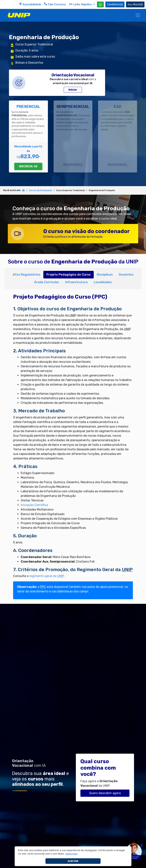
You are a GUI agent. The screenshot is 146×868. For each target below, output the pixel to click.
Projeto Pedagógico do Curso (69, 275)
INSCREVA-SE (28, 166)
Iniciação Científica (34, 505)
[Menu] (138, 15)
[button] (72, 854)
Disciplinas (105, 275)
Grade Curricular (47, 282)
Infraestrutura (76, 282)
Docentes (126, 275)
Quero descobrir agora (105, 793)
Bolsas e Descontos (29, 63)
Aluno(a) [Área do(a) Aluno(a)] (135, 4)
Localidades (103, 282)
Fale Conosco (55, 4)
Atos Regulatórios (27, 275)
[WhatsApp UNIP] (100, 4)
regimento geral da (47, 576)
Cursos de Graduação (40, 190)
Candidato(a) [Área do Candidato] (115, 4)
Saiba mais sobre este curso (35, 57)
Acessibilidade (30, 4)
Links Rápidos (81, 4)
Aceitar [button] (73, 861)
